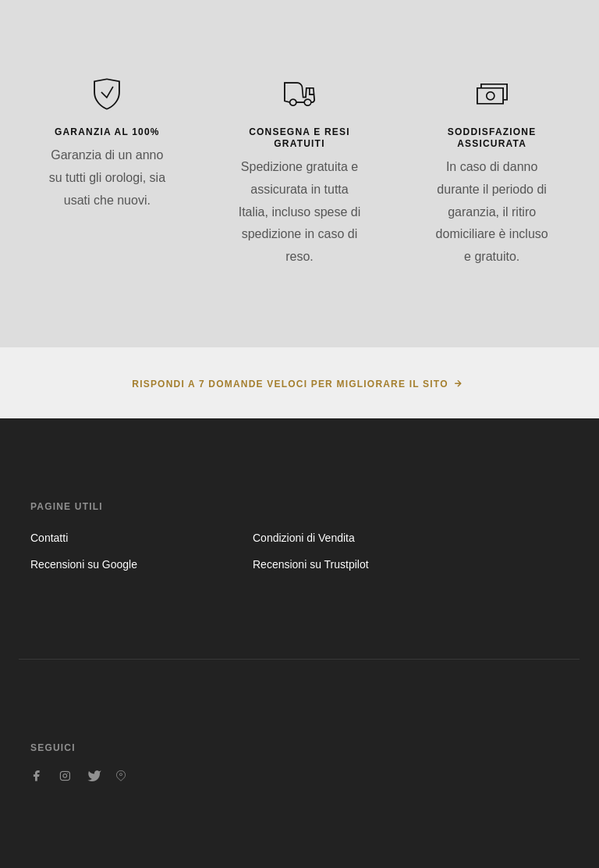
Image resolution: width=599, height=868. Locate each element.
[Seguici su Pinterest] (121, 776)
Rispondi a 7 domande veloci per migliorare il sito (290, 384)
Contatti (49, 538)
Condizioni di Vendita (304, 538)
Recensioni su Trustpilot (311, 564)
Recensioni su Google (84, 564)
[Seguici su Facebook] (37, 776)
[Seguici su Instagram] (65, 776)
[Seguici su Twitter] (93, 776)
